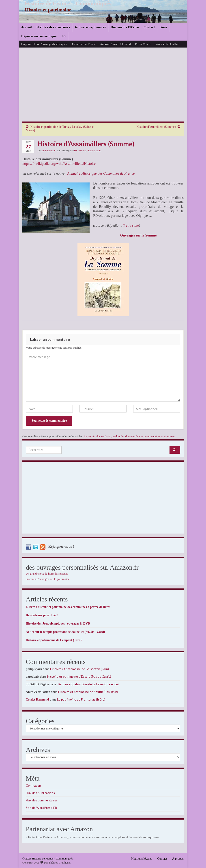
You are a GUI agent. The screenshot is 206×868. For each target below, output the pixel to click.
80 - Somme (80, 150)
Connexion (33, 785)
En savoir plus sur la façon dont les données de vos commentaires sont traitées (129, 436)
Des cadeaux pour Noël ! (42, 615)
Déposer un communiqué (39, 36)
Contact (149, 27)
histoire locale (94, 150)
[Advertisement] (103, 88)
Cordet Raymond (37, 700)
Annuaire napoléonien (90, 27)
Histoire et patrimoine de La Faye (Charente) (88, 684)
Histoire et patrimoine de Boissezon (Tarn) (79, 669)
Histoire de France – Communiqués (65, 3)
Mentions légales (141, 859)
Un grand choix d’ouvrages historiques (44, 44)
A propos (178, 859)
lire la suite (131, 225)
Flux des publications (40, 793)
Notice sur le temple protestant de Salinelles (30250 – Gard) (65, 632)
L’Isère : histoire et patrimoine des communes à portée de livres (68, 607)
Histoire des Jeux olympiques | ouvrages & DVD (58, 624)
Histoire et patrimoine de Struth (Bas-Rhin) (88, 692)
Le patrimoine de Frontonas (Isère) (81, 699)
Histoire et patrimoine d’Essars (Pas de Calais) (79, 676)
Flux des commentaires (42, 800)
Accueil (27, 27)
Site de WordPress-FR (41, 808)
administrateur (49, 150)
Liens (163, 27)
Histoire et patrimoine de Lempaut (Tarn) (54, 640)
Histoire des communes (53, 27)
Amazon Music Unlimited (116, 44)
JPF (64, 36)
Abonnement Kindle (84, 44)
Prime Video (143, 44)
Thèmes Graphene (59, 863)
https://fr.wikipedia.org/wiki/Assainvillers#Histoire (59, 164)
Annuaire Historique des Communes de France (101, 173)
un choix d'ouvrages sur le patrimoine (48, 579)
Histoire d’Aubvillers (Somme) (156, 127)
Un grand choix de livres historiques (47, 574)
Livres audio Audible (167, 44)
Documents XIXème (125, 27)
